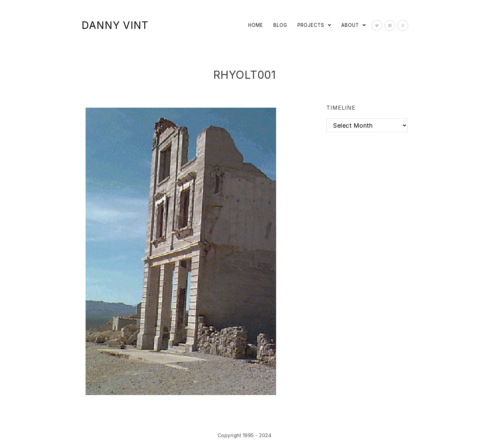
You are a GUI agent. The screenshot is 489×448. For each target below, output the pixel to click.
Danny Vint (115, 25)
